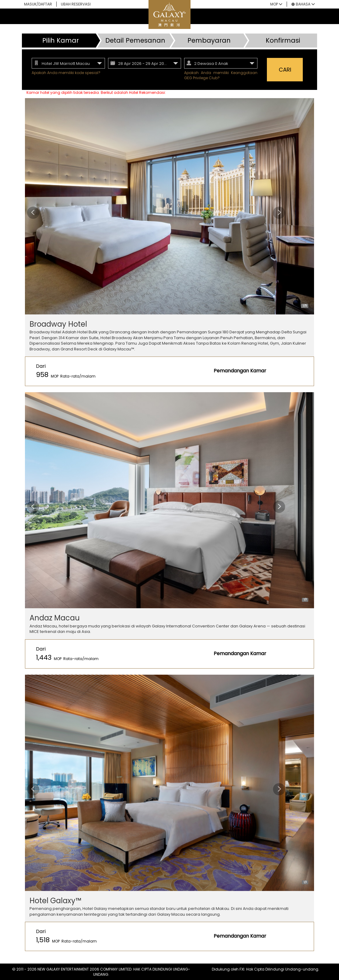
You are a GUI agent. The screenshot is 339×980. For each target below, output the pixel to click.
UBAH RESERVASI (76, 4)
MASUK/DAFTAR (38, 4)
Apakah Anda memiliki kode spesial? (66, 73)
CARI (285, 70)
